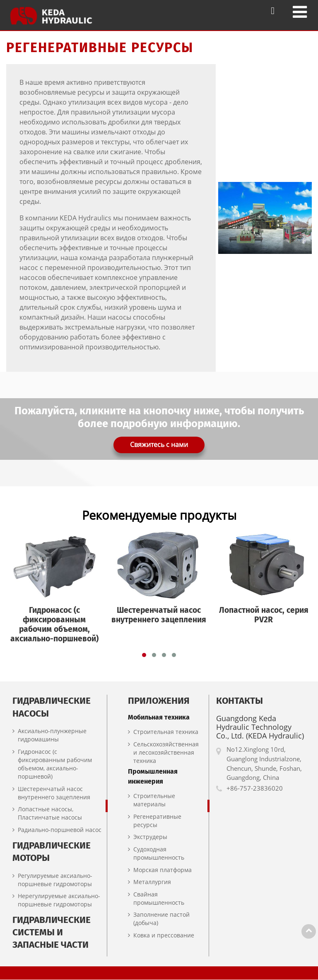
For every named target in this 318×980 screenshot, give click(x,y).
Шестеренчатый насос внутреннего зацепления (54, 793)
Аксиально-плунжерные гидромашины (52, 735)
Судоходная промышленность (159, 854)
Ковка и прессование (164, 936)
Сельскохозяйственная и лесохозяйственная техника (166, 752)
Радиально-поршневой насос (60, 830)
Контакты (240, 701)
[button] (144, 655)
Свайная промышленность (159, 899)
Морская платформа (163, 870)
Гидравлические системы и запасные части (52, 933)
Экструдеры (150, 837)
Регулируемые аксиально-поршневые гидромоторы (55, 880)
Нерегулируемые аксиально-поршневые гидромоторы (59, 900)
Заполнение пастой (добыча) (161, 919)
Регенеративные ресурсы (157, 821)
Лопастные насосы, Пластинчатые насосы (50, 814)
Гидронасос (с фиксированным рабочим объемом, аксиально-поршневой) (55, 764)
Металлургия (152, 882)
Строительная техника (166, 732)
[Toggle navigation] (300, 12)
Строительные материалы (154, 800)
